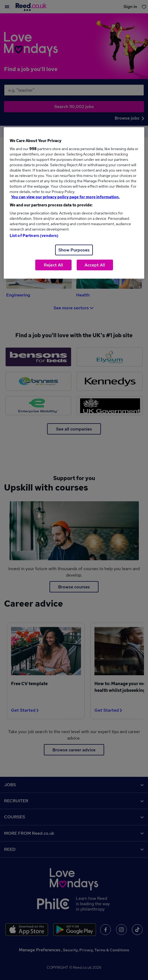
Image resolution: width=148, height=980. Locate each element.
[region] (74, 203)
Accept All (95, 265)
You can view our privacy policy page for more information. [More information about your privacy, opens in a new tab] (65, 197)
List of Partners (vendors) (34, 236)
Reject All (53, 265)
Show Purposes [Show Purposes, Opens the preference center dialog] (74, 250)
